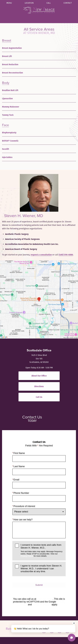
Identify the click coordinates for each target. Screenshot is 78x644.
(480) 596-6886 (66, 255)
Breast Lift (7, 56)
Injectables (7, 157)
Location (29, 3)
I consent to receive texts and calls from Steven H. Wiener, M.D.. (42, 550)
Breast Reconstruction (12, 73)
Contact (68, 3)
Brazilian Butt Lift (10, 90)
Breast (7, 40)
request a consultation (41, 255)
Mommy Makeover (11, 107)
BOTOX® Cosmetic (10, 141)
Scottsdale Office (39, 350)
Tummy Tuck (8, 115)
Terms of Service (42, 604)
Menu (9, 3)
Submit (39, 585)
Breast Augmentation (12, 48)
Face (5, 125)
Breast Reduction (10, 64)
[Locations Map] (39, 299)
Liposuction (7, 99)
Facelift (6, 149)
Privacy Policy (27, 556)
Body (6, 83)
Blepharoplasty (9, 133)
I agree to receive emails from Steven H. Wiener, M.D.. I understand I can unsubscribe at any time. (41, 568)
